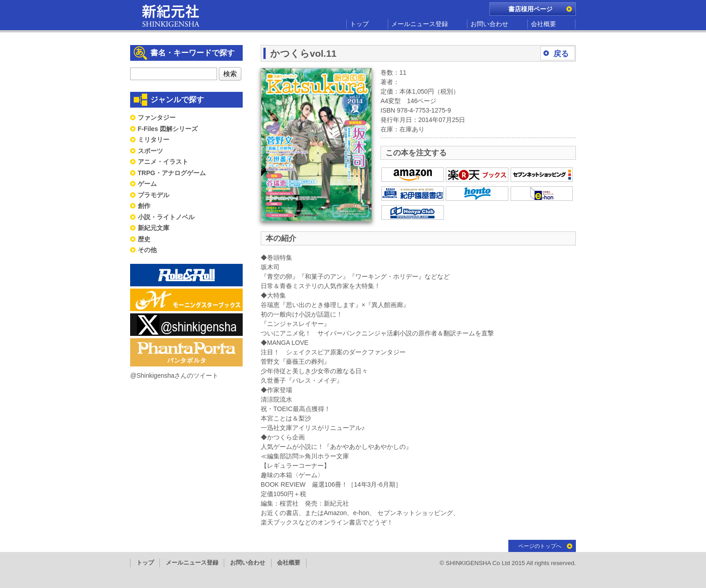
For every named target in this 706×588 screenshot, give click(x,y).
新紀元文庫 (154, 228)
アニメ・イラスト (163, 162)
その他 (147, 250)
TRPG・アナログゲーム (172, 173)
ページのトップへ (540, 546)
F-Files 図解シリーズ (168, 129)
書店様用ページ (530, 9)
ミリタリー (154, 140)
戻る (561, 54)
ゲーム (147, 184)
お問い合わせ (489, 24)
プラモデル (154, 195)
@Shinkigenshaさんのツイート (174, 375)
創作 (144, 206)
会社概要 (543, 24)
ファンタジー (157, 118)
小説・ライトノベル (166, 217)
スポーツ (150, 151)
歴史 (144, 239)
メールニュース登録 (420, 24)
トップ (359, 24)
